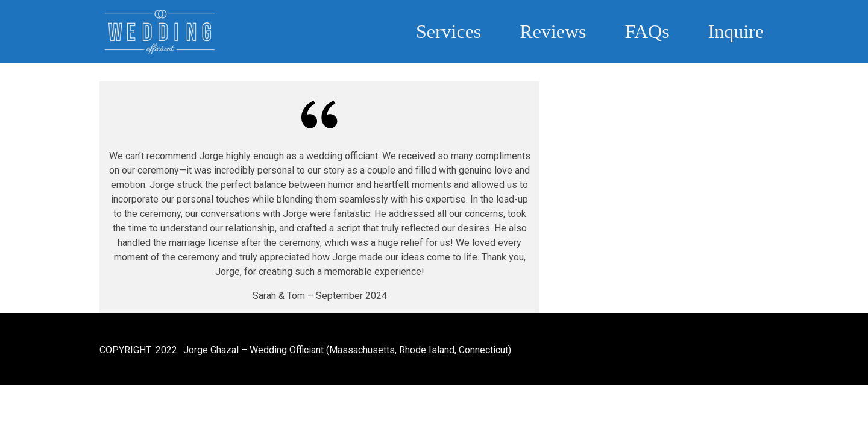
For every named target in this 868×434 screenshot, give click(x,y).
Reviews (553, 31)
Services (448, 31)
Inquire (736, 31)
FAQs (647, 31)
